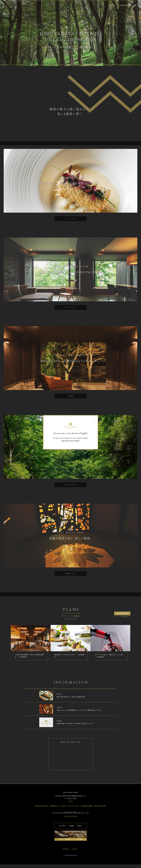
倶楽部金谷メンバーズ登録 (58, 806)
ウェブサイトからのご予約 (70, 816)
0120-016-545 (70, 813)
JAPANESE (66, 849)
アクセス (71, 801)
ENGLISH (75, 849)
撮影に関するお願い (100, 806)
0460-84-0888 (72, 799)
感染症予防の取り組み (41, 806)
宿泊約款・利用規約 (87, 806)
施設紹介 (80, 826)
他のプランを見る (122, 613)
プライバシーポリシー (73, 806)
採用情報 (72, 826)
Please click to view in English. (71, 440)
